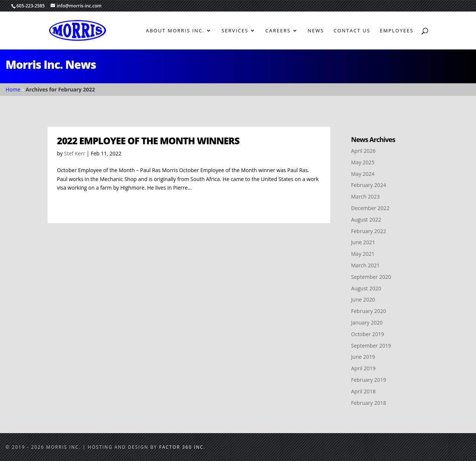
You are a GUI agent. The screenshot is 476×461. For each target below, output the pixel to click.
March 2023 (365, 196)
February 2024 (369, 185)
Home (13, 89)
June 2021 (363, 242)
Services (235, 31)
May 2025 (363, 162)
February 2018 (369, 403)
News (316, 31)
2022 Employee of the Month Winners (148, 141)
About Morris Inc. (175, 31)
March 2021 (365, 265)
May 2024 (363, 174)
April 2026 (363, 151)
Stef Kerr (75, 153)
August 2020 (366, 288)
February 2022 (369, 231)
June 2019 (363, 357)
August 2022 (366, 220)
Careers (278, 31)
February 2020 (369, 311)
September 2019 (371, 346)
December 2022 (370, 208)
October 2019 (368, 334)
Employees (397, 31)
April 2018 (363, 391)
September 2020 (371, 277)
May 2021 (363, 254)
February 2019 (369, 380)
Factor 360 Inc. (182, 447)
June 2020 (363, 299)
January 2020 (367, 323)
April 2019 (363, 368)
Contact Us (352, 31)
